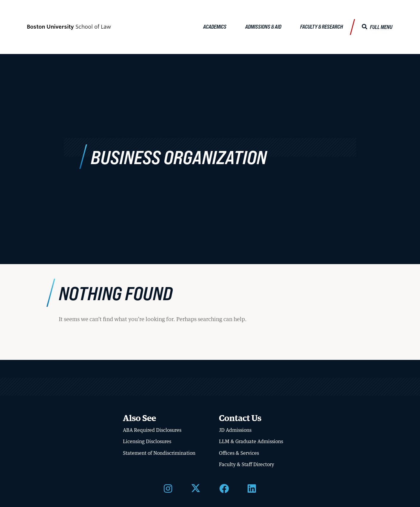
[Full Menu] (377, 27)
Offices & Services (239, 453)
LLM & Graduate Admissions (251, 441)
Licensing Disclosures (147, 441)
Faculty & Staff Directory (247, 464)
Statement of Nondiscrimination (159, 453)
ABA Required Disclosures (152, 430)
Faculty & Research (322, 27)
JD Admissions (235, 430)
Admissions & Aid (263, 27)
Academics (215, 27)
